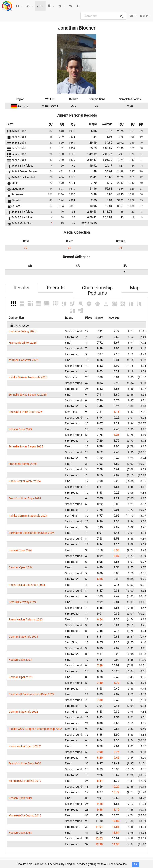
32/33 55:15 (89, 223)
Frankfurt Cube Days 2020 (25, 763)
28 (95, 171)
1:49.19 (92, 154)
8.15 (109, 131)
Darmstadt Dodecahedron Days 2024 (31, 533)
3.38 (94, 194)
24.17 (109, 166)
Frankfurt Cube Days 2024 (25, 498)
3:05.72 (107, 160)
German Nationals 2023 (23, 637)
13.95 (93, 206)
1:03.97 (107, 148)
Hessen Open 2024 (20, 550)
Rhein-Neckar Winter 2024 (25, 481)
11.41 (93, 177)
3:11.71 (107, 212)
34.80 (109, 143)
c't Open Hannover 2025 (23, 360)
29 (26, 248)
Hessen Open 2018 (20, 833)
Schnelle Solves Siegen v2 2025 (28, 395)
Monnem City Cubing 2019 (25, 781)
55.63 (93, 148)
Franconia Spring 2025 (23, 464)
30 (70, 248)
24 (120, 248)
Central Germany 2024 (23, 602)
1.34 (94, 137)
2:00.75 (107, 154)
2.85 (94, 200)
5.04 (109, 200)
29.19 (93, 143)
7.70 (94, 183)
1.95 (109, 137)
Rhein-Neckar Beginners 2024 (27, 585)
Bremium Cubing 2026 (22, 331)
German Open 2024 (21, 567)
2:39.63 (92, 212)
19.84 (109, 206)
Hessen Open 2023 (20, 660)
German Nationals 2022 (23, 712)
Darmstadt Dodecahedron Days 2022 (31, 694)
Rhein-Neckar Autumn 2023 (26, 619)
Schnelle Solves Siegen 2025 (26, 446)
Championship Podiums (97, 290)
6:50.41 (92, 217)
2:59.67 (92, 160)
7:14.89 (107, 217)
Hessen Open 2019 (20, 798)
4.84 (109, 194)
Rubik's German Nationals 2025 (28, 377)
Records (56, 288)
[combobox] (103, 16)
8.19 (109, 183)
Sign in (146, 16)
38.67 (109, 171)
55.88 (109, 189)
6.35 (94, 131)
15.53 (109, 177)
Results (21, 288)
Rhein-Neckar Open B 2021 (25, 746)
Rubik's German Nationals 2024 (28, 516)
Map (135, 288)
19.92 (93, 166)
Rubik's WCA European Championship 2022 (35, 729)
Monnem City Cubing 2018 (25, 815)
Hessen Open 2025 (20, 429)
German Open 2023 (21, 677)
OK (136, 864)
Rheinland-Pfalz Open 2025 (25, 412)
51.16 (93, 189)
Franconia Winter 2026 (23, 343)
